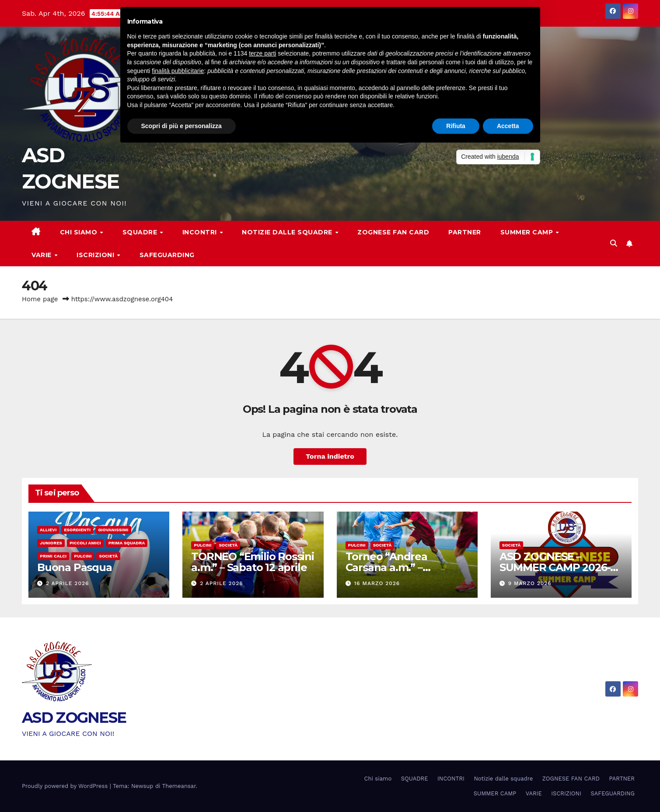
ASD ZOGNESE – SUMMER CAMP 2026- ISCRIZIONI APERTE (555, 567)
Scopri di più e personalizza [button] (182, 126)
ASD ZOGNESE (74, 718)
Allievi (48, 530)
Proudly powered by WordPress (66, 786)
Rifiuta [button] (456, 126)
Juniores (51, 543)
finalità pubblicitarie (178, 71)
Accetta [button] (508, 126)
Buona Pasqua (75, 567)
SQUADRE (141, 232)
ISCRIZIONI (96, 255)
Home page (40, 299)
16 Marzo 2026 (377, 583)
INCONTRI (201, 232)
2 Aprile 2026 (67, 583)
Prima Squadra (127, 543)
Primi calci (53, 556)
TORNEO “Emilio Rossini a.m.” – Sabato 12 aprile (253, 562)
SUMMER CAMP (528, 232)
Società (108, 556)
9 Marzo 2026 (530, 583)
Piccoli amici (85, 543)
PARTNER (465, 232)
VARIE (42, 255)
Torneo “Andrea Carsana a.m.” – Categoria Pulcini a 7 (398, 567)
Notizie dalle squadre (288, 232)
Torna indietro (330, 456)
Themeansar (179, 786)
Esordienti (77, 530)
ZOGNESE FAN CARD (393, 232)
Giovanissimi (113, 530)
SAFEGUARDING (167, 255)
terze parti (262, 53)
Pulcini (83, 556)
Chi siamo (80, 232)
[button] (614, 243)
